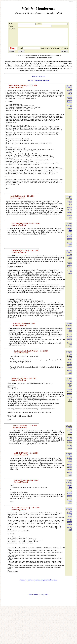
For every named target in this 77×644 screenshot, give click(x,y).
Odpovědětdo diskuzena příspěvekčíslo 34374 (69, 454)
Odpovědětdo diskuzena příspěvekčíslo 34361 (69, 406)
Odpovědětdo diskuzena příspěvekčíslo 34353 (69, 224)
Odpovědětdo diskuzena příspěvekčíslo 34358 (69, 351)
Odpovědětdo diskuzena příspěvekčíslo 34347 (69, 93)
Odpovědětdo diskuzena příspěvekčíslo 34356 (69, 279)
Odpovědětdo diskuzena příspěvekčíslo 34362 (69, 536)
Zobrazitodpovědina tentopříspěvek (69, 103)
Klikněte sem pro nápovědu (38, 631)
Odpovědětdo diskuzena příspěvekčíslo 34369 (69, 379)
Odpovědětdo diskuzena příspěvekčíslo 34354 (69, 251)
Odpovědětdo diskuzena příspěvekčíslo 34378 (69, 508)
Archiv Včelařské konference (39, 84)
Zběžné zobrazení (38, 80)
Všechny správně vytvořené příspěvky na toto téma (39, 616)
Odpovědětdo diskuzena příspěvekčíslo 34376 (69, 481)
